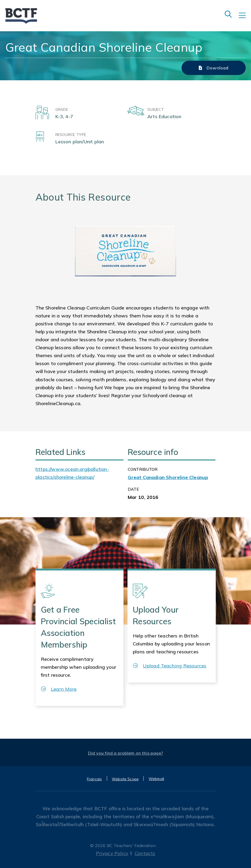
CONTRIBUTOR (143, 469)
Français (94, 779)
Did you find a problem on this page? (125, 753)
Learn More (59, 689)
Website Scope (125, 779)
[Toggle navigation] (245, 19)
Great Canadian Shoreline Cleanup (168, 477)
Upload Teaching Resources (170, 666)
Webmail (156, 779)
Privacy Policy (112, 853)
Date (133, 489)
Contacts (145, 853)
